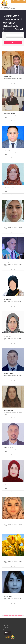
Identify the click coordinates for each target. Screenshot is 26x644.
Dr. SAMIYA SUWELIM (9, 188)
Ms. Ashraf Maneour (8, 522)
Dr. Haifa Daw (7, 225)
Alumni (16, 626)
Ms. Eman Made (7, 336)
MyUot (24, 1)
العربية (13, 1)
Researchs (6, 626)
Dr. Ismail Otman (8, 151)
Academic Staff (18, 624)
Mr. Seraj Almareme (8, 373)
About (5, 622)
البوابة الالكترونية (18, 1)
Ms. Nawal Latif (7, 299)
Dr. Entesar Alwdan (8, 411)
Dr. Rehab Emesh (8, 596)
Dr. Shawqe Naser (8, 262)
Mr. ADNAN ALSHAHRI (9, 114)
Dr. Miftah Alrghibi (8, 76)
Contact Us (6, 628)
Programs (6, 624)
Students (17, 622)
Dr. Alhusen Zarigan (8, 448)
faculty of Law (7, 8)
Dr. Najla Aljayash (8, 485)
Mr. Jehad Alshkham (9, 559)
